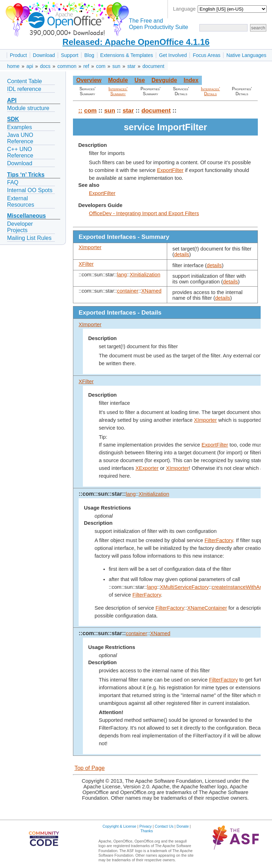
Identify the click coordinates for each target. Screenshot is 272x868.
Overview (89, 80)
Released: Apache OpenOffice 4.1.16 (136, 42)
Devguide (164, 80)
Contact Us (164, 826)
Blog (89, 55)
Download (44, 55)
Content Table (24, 81)
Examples (19, 127)
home (13, 66)
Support (70, 55)
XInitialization (145, 275)
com (101, 66)
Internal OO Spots (30, 190)
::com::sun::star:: (102, 494)
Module (118, 80)
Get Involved (173, 55)
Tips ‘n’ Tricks (26, 175)
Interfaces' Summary (118, 91)
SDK (13, 119)
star (131, 66)
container (127, 291)
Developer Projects (20, 227)
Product (18, 55)
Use (140, 80)
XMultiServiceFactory (184, 587)
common (67, 66)
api (30, 66)
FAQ (13, 182)
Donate (183, 826)
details (182, 254)
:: (80, 110)
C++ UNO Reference (20, 152)
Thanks (147, 831)
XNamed (151, 291)
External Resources (21, 202)
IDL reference (24, 89)
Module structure (28, 108)
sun (116, 66)
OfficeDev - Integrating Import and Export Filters (144, 213)
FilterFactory (219, 540)
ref (86, 66)
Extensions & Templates (127, 55)
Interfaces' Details (210, 91)
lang (122, 275)
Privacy (145, 826)
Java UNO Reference (20, 138)
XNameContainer (207, 608)
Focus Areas (206, 55)
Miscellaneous (26, 216)
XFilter (86, 264)
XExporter (147, 468)
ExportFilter (170, 170)
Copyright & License (119, 826)
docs (45, 66)
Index (191, 80)
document (153, 66)
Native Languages (246, 55)
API (12, 100)
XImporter (90, 247)
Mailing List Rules (29, 238)
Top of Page (89, 768)
